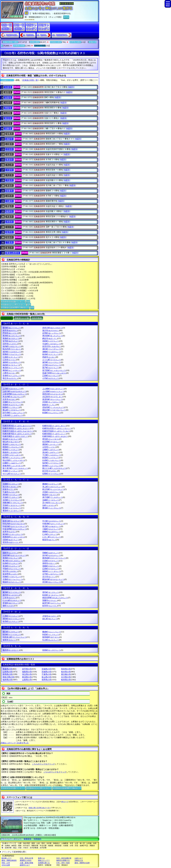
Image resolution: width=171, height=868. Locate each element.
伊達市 (9, 489)
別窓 (28, 301)
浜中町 (52, 555)
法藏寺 (10, 201)
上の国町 (53, 391)
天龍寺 (10, 180)
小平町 (51, 378)
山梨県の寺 (27, 680)
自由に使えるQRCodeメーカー (40, 808)
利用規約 (37, 839)
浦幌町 (52, 352)
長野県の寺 (46, 680)
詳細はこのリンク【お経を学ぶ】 (15, 743)
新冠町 (13, 534)
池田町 (51, 341)
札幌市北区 (54, 426)
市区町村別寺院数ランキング (13, 301)
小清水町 (13, 415)
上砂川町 (14, 391)
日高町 (51, 561)
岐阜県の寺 (66, 680)
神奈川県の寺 (8, 677)
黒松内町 (54, 410)
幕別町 (12, 592)
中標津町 (53, 524)
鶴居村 (50, 495)
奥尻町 (12, 368)
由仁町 (50, 619)
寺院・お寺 (6, 863)
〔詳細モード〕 (7, 80)
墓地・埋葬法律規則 (9, 860)
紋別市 (50, 606)
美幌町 (51, 566)
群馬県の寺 (7, 674)
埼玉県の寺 (27, 674)
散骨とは (41, 858)
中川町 (52, 521)
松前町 (52, 595)
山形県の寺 (7, 672)
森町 (8, 606)
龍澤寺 (10, 232)
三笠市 (9, 598)
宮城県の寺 (46, 669)
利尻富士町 (15, 637)
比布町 (11, 563)
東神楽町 (54, 558)
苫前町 (12, 505)
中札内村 (14, 524)
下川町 (52, 455)
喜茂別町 (53, 399)
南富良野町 (55, 598)
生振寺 (10, 154)
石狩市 (10, 344)
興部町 (12, 370)
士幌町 (51, 450)
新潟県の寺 (27, 677)
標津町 (11, 450)
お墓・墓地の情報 (27, 863)
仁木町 (50, 534)
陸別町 (12, 634)
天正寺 (10, 175)
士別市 (49, 447)
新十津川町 (15, 468)
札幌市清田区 (16, 428)
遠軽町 (12, 362)
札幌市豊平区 (17, 434)
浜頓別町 (14, 555)
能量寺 (10, 191)
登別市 (11, 542)
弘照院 (8, 113)
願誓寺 (8, 92)
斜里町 (51, 458)
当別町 (12, 500)
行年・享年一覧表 (63, 863)
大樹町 (11, 484)
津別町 (11, 495)
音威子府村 (54, 373)
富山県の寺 (46, 677)
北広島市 (53, 397)
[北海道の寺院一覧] (30, 80)
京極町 (13, 402)
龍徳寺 (10, 237)
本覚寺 (10, 217)
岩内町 (12, 346)
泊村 (49, 505)
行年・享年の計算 (27, 858)
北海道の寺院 (19, 46)
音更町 (12, 376)
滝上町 (52, 487)
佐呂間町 (52, 442)
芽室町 (11, 603)
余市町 (11, 621)
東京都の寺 (66, 674)
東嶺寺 (10, 186)
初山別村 (14, 460)
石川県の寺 (66, 677)
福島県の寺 (27, 672)
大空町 (52, 365)
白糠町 (12, 463)
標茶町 (12, 447)
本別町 (52, 582)
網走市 (50, 338)
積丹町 (13, 458)
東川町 (13, 561)
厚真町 (11, 338)
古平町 (52, 574)
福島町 (52, 571)
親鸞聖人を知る (26, 860)
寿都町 (11, 471)
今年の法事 (6, 865)
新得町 (52, 466)
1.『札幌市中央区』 (11, 35)
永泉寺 (8, 87)
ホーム (66, 17)
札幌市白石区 (57, 428)
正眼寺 (10, 144)
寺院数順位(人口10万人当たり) (13, 304)
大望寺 (10, 170)
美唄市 (49, 563)
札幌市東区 (15, 436)
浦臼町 (52, 349)
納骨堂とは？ (25, 865)
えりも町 (52, 360)
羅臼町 (11, 632)
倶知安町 (53, 407)
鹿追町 (12, 444)
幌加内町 (53, 579)
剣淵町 (52, 413)
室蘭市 (50, 600)
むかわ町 (12, 600)
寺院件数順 (37, 318)
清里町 (12, 405)
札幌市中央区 (18, 431)
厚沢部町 (53, 336)
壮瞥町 (52, 474)
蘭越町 (52, 632)
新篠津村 (13, 466)
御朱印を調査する (63, 860)
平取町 (12, 569)
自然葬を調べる (44, 863)
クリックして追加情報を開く (14, 852)
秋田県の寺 (66, 669)
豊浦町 (12, 508)
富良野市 (10, 574)
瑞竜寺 (10, 134)
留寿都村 (51, 637)
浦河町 (12, 352)
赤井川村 (53, 328)
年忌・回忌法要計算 (64, 858)
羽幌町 (51, 553)
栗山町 (12, 410)
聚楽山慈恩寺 (13, 253)
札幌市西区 (54, 434)
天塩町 (11, 497)
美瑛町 (11, 558)
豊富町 (12, 511)
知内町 (52, 463)
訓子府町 (14, 413)
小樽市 (9, 373)
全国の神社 (35, 42)
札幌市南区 (55, 436)
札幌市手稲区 (56, 431)
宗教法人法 (79, 860)
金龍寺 (8, 98)
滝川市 (10, 487)
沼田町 (11, 540)
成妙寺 (9, 139)
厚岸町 (12, 336)
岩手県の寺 (27, 669)
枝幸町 (51, 354)
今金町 (52, 344)
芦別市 (10, 333)
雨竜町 (12, 354)
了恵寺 (10, 242)
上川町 (12, 389)
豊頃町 (52, 508)
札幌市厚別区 (17, 426)
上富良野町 (15, 394)
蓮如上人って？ (44, 860)
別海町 (12, 577)
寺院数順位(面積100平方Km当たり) (15, 307)
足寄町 (52, 333)
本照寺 (10, 222)
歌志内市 (12, 349)
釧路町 (11, 407)
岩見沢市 (52, 346)
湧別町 (12, 619)
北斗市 (49, 577)
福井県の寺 (7, 680)
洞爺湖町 (13, 503)
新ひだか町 (54, 468)
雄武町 (11, 365)
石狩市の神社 (75, 42)
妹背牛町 (53, 603)
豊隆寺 (10, 206)
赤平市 (10, 330)
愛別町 (12, 328)
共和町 (52, 402)
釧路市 (49, 405)
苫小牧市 (52, 503)
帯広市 (10, 378)
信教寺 (8, 129)
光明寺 (8, 103)
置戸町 (51, 368)
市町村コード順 (22, 318)
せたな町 (12, 474)
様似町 (11, 439)
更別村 (51, 439)
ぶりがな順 (7, 318)
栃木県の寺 (66, 672)
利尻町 (51, 634)
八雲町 (11, 616)
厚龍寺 (8, 108)
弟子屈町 (53, 497)
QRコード (65, 802)
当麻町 (51, 500)
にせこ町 (52, 537)
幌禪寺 (10, 211)
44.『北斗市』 (42, 35)
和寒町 (52, 650)
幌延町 (12, 582)
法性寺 (10, 196)
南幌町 (52, 532)
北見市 (9, 399)
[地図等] (71, 87)
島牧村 (11, 452)
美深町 (11, 566)
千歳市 (9, 492)
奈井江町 (12, 521)
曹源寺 (10, 160)
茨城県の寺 (46, 672)
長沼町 (52, 526)
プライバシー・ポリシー (11, 839)
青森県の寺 (7, 669)
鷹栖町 (51, 484)
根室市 (49, 540)
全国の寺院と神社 (10, 42)
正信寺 (10, 149)
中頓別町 (14, 526)
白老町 (52, 460)
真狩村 (11, 595)
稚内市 (11, 650)
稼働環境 (27, 839)
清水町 (51, 452)
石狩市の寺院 (40, 46)
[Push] (17, 87)
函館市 (10, 553)
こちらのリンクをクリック (43, 764)
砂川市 (50, 471)
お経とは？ (79, 858)
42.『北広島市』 (29, 35)
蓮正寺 (10, 248)
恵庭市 (49, 357)
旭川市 (51, 330)
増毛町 (51, 592)
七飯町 (51, 529)
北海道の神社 (56, 42)
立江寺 (10, 227)
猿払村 (11, 442)
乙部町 (51, 376)
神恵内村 (53, 394)
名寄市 (9, 532)
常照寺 (8, 123)
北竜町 (13, 579)
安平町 (11, 341)
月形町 (52, 492)
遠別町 (52, 362)
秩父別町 (53, 489)
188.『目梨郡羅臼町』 (60, 35)
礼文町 (51, 640)
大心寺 (10, 165)
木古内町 (13, 397)
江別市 (9, 360)
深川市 (10, 571)
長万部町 (54, 370)
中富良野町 (15, 529)
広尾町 (51, 569)
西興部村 (14, 537)
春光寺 (8, 118)
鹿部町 (51, 444)
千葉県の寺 (46, 674)
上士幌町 (53, 389)
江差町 (11, 357)
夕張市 (50, 616)
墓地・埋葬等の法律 (82, 863)
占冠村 (12, 455)
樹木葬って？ (7, 858)
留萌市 (9, 640)
